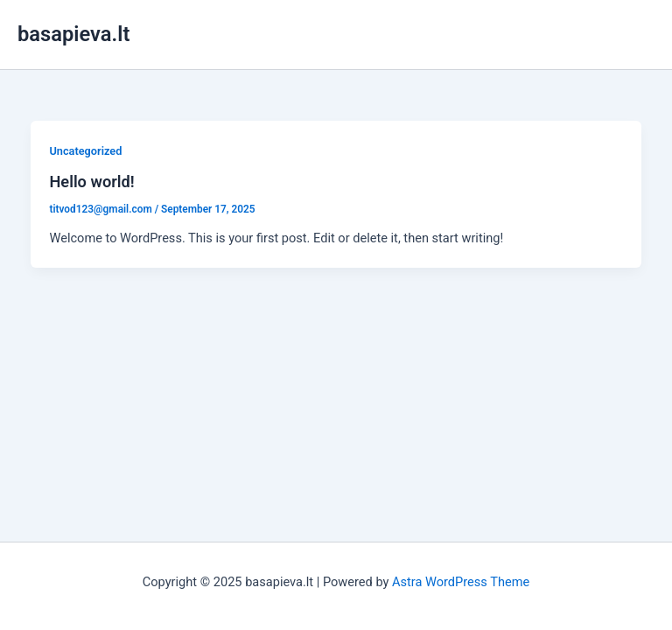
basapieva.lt (73, 34)
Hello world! (91, 182)
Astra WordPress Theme (461, 582)
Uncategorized (85, 151)
